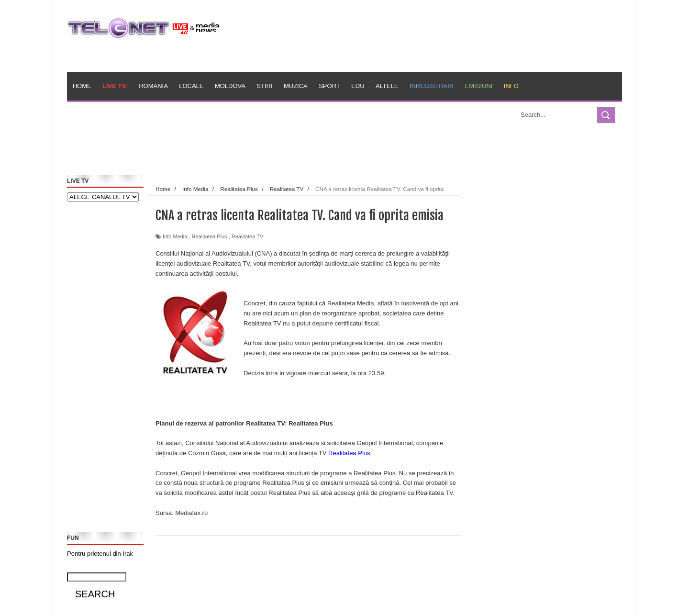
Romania (153, 86)
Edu (358, 86)
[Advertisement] (288, 152)
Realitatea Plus (210, 236)
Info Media (175, 236)
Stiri (264, 86)
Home (82, 86)
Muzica (296, 86)
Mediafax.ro (191, 513)
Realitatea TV (247, 236)
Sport (329, 86)
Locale (191, 86)
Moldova (230, 86)
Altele (387, 86)
